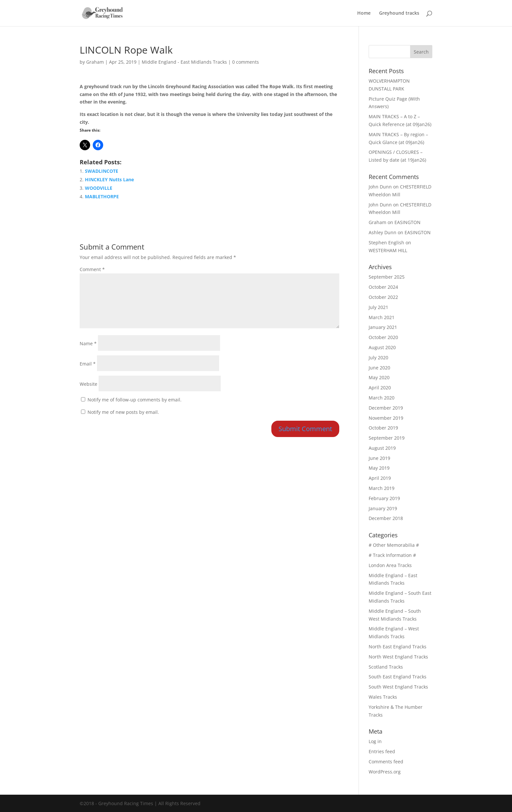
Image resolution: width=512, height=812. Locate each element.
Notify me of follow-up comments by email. (135, 400)
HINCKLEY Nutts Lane (109, 179)
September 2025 (387, 277)
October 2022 (383, 297)
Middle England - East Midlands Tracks (184, 62)
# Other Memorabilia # (394, 545)
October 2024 (383, 287)
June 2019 (379, 458)
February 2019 (384, 498)
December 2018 (386, 518)
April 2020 (380, 388)
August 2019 (382, 448)
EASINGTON (408, 222)
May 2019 (379, 468)
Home (364, 13)
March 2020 (382, 398)
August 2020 (382, 347)
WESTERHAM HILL (388, 250)
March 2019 (382, 488)
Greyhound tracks (399, 13)
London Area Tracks (390, 565)
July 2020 (378, 357)
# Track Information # (392, 555)
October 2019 (383, 428)
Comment (92, 269)
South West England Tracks (398, 687)
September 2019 (387, 438)
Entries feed (382, 751)
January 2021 (383, 327)
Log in (375, 741)
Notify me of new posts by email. (123, 412)
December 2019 (386, 408)
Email (88, 364)
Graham (95, 62)
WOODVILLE (99, 188)
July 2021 (378, 307)
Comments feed (386, 762)
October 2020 (383, 337)
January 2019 (383, 508)
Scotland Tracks (386, 667)
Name (88, 343)
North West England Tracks (398, 657)
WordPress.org (385, 772)
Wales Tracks (383, 697)
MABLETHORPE (102, 196)
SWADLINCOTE (102, 171)
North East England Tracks (398, 647)
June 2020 (379, 368)
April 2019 (380, 478)
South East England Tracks (398, 677)
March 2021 (382, 317)
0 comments (246, 62)
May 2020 (379, 377)
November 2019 (386, 418)
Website (88, 384)
